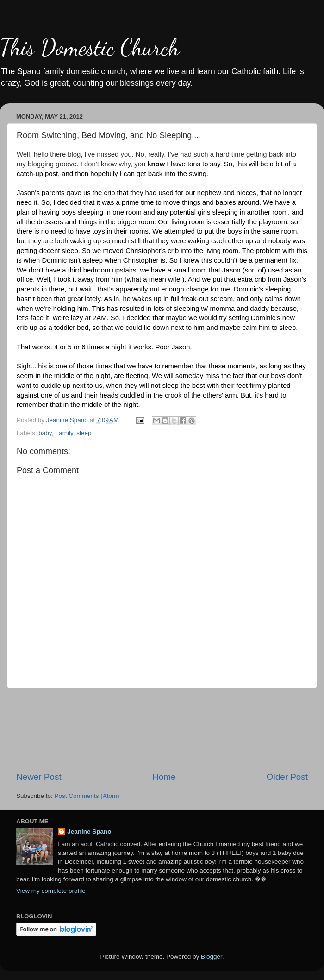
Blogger (212, 957)
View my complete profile (51, 891)
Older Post (287, 777)
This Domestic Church (90, 47)
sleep (84, 433)
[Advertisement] (162, 730)
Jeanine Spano (89, 831)
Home (164, 777)
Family (64, 433)
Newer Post (39, 777)
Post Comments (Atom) (87, 796)
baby (45, 433)
